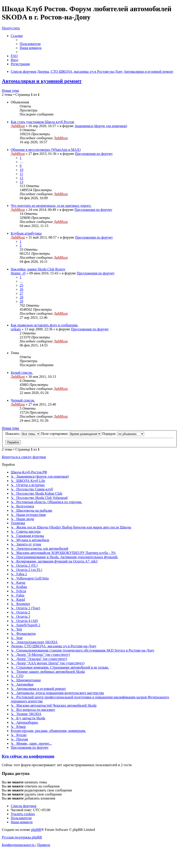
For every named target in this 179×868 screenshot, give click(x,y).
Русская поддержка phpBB (22, 837)
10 (21, 170)
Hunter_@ (18, 273)
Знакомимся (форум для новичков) (101, 126)
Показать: (23, 434)
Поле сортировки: (71, 434)
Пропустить (11, 28)
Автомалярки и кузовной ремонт (42, 81)
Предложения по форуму (94, 154)
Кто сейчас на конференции (28, 756)
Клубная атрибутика (26, 233)
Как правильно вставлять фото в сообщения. (44, 325)
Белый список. (22, 373)
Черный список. (23, 400)
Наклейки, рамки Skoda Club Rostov (38, 269)
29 (21, 301)
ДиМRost (18, 126)
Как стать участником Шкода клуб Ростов (42, 122)
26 (21, 289)
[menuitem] (30, 44)
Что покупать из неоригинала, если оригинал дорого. (51, 206)
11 (21, 174)
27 (21, 293)
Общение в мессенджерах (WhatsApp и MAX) (46, 150)
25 (21, 285)
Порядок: (123, 434)
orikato (16, 329)
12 (21, 178)
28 (21, 297)
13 (21, 182)
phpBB (36, 830)
